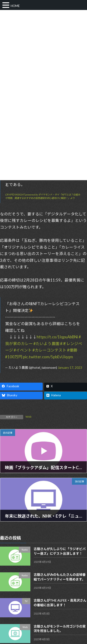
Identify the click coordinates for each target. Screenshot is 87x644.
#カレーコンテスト (49, 350)
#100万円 (14, 357)
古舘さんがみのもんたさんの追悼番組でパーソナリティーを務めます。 (60, 577)
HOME (15, 6)
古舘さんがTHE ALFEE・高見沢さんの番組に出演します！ (60, 603)
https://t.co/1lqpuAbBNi (57, 337)
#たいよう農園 (46, 344)
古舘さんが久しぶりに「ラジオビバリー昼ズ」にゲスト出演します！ (60, 551)
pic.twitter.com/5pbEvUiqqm (48, 357)
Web (28, 417)
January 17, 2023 (70, 367)
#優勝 (72, 350)
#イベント (23, 350)
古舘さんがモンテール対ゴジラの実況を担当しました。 (60, 629)
